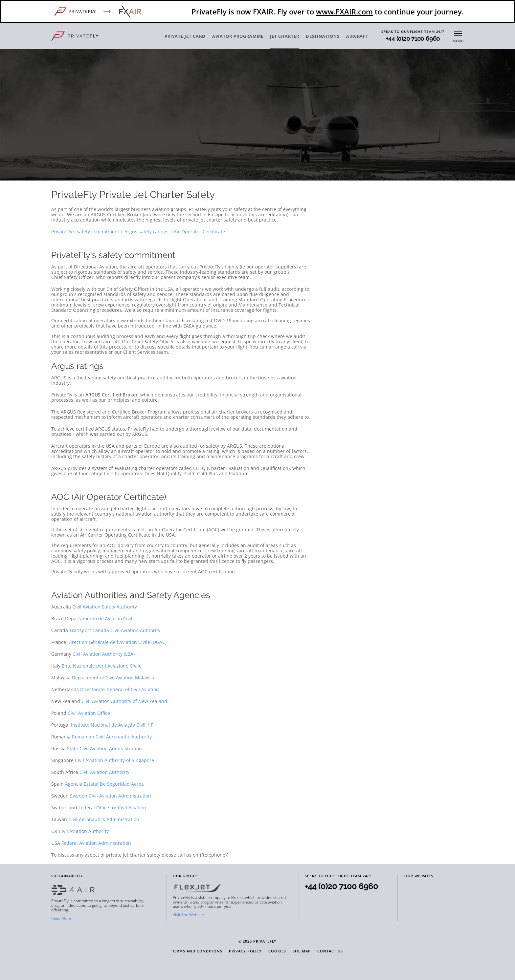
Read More (61, 918)
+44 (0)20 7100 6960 (413, 39)
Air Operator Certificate (199, 232)
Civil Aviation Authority (104, 772)
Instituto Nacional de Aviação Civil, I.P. (113, 725)
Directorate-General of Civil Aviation (120, 689)
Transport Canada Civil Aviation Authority (115, 630)
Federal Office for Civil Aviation (112, 808)
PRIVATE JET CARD (185, 36)
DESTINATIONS (323, 36)
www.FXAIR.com (344, 11)
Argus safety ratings (146, 232)
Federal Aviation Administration (96, 843)
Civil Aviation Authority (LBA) (104, 654)
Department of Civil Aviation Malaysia (113, 678)
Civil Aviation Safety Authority (105, 607)
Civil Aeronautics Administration (104, 819)
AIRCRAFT (357, 36)
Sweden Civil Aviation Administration (111, 796)
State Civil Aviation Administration (104, 748)
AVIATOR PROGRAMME (238, 36)
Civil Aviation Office (89, 713)
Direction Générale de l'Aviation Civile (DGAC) (117, 642)
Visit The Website (188, 915)
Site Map (302, 951)
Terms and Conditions (198, 951)
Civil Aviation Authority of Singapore (114, 760)
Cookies (277, 951)
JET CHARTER (284, 36)
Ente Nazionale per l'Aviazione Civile (102, 666)
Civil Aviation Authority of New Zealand (124, 701)
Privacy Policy (245, 951)
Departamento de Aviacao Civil (99, 618)
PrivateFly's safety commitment (85, 232)
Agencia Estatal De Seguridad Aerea (104, 784)
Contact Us (330, 951)
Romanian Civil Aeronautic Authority (112, 737)
